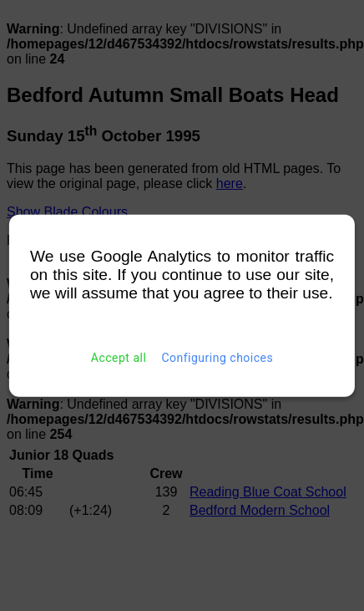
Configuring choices (217, 358)
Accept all (119, 358)
